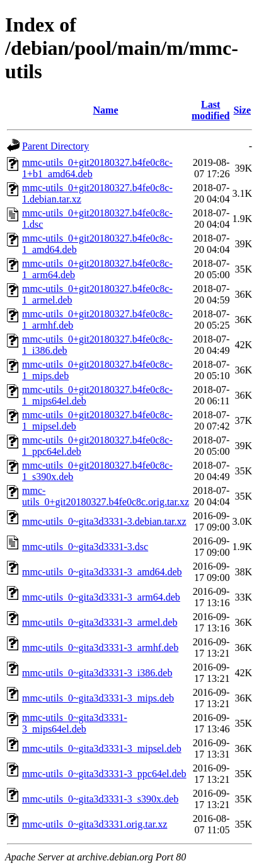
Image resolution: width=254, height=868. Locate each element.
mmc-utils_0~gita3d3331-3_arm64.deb (101, 597)
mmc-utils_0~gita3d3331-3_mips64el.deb (75, 723)
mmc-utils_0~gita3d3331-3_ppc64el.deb (104, 774)
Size (242, 110)
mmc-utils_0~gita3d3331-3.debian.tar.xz (104, 521)
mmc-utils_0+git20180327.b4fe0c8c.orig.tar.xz (106, 496)
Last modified (211, 110)
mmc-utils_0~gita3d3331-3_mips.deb (98, 698)
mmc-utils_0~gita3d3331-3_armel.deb (100, 622)
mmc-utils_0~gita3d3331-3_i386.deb (97, 673)
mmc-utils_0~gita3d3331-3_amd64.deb (102, 572)
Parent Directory (55, 146)
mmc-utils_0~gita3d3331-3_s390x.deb (100, 799)
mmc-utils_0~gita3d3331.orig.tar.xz (95, 824)
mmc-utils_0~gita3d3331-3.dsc (85, 547)
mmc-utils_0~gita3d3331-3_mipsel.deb (102, 748)
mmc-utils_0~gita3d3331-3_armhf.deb (100, 648)
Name (106, 110)
